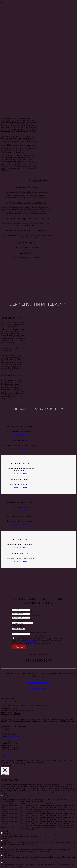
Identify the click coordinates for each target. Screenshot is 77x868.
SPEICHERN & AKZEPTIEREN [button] (12, 866)
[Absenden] (19, 647)
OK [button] (2, 764)
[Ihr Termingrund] (23, 623)
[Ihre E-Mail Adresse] (21, 614)
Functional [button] (4, 831)
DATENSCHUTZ (9, 756)
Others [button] (3, 861)
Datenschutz (13, 764)
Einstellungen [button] (22, 764)
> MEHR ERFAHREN (20, 435)
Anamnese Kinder (38, 689)
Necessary (7, 796)
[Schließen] (2, 697)
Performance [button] (5, 838)
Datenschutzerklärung (30, 642)
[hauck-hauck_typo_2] (17, 16)
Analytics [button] (4, 846)
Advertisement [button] (6, 853)
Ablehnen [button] (6, 764)
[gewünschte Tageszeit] (19, 629)
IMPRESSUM (9, 755)
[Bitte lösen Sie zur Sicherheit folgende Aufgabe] (21, 634)
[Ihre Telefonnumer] (21, 618)
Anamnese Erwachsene (38, 683)
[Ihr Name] (21, 610)
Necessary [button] (4, 794)
